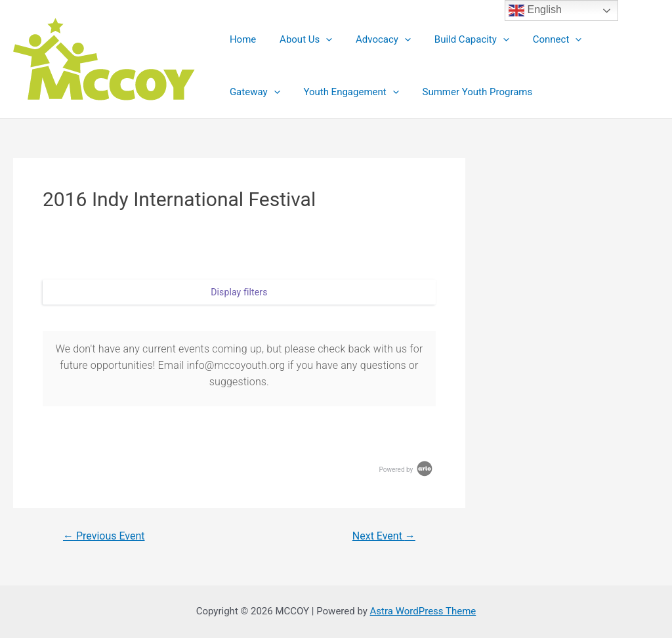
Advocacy (374, 39)
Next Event (384, 536)
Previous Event (104, 536)
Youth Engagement (275, 92)
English (535, 11)
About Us (300, 39)
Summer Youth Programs (398, 92)
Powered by (407, 470)
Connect (540, 39)
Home (241, 39)
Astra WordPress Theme (423, 611)
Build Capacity (458, 39)
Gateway (609, 39)
